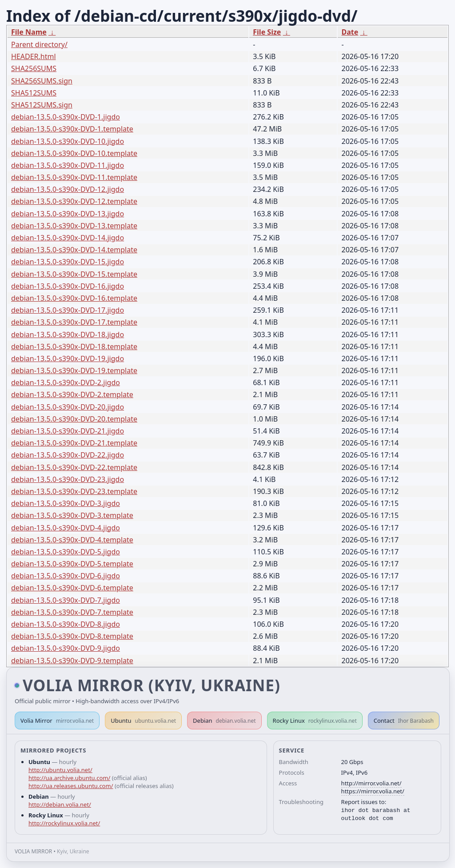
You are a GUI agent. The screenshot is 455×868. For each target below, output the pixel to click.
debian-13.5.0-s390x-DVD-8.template (72, 636)
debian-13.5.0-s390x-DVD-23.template (74, 491)
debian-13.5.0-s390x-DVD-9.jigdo (66, 648)
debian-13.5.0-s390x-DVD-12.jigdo (68, 189)
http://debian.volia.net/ (60, 804)
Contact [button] (404, 721)
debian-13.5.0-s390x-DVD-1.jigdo (66, 117)
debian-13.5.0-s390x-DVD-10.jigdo (68, 141)
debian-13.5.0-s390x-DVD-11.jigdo (68, 165)
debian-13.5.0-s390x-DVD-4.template (72, 540)
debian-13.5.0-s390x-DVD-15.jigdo (68, 262)
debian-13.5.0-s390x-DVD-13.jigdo (68, 214)
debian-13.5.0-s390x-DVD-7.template (72, 612)
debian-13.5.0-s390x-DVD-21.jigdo (68, 431)
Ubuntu (143, 721)
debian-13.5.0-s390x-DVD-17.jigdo (68, 310)
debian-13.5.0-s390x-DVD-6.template (72, 588)
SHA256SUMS (34, 68)
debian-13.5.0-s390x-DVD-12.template (74, 201)
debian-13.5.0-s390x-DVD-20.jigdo (68, 407)
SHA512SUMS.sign (42, 105)
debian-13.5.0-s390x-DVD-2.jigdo (66, 382)
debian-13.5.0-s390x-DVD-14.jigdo (68, 238)
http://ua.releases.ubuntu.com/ (71, 786)
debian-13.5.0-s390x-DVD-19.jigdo (68, 358)
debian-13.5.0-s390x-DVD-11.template (74, 177)
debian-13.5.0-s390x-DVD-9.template (72, 661)
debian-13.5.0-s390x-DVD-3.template (72, 515)
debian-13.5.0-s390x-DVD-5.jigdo (66, 552)
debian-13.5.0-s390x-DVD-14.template (74, 250)
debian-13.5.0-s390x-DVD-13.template (74, 226)
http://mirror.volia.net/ (371, 783)
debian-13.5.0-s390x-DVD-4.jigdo (66, 528)
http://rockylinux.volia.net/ (64, 823)
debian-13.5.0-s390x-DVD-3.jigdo (66, 503)
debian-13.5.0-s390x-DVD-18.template (74, 346)
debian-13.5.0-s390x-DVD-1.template (72, 129)
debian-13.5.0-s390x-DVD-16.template (74, 298)
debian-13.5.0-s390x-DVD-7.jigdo (66, 600)
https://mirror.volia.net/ (373, 791)
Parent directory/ (39, 44)
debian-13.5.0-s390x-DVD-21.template (74, 443)
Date (350, 32)
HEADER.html (34, 56)
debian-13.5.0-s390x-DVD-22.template (74, 467)
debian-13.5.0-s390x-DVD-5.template (72, 564)
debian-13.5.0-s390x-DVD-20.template (74, 419)
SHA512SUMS (34, 93)
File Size (267, 32)
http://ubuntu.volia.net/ (60, 770)
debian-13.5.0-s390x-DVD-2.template (72, 394)
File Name (29, 32)
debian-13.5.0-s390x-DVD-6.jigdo (66, 576)
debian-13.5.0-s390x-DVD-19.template (74, 370)
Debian (224, 721)
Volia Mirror (57, 721)
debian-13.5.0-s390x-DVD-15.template (74, 274)
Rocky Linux (315, 721)
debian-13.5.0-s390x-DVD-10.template (74, 153)
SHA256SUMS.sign (42, 81)
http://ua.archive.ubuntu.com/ (69, 778)
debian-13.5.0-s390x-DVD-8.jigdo (66, 624)
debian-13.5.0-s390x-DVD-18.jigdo (68, 334)
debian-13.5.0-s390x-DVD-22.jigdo (68, 455)
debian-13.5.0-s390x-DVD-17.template (74, 322)
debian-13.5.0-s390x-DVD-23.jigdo (68, 479)
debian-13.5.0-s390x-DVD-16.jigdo (68, 286)
